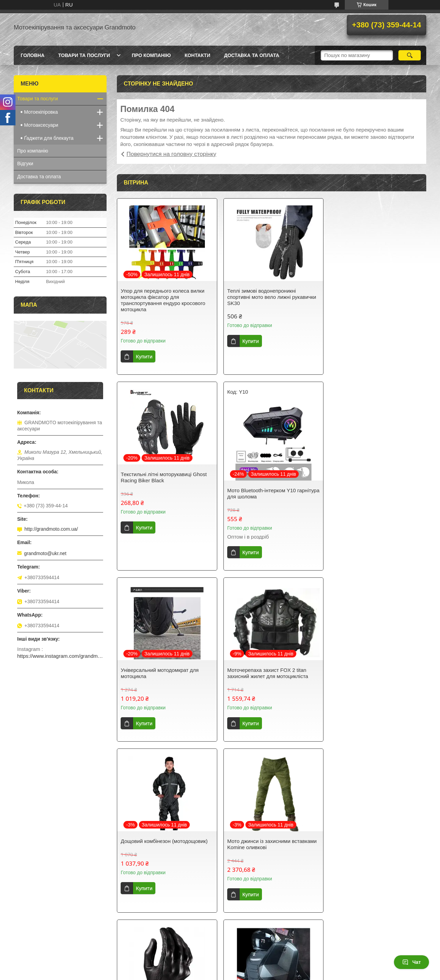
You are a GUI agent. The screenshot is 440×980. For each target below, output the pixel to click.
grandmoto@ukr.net (45, 553)
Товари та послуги (84, 55)
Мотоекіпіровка (41, 112)
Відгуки (25, 164)
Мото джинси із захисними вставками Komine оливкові (271, 673)
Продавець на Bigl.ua (220, 967)
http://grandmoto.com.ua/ (51, 529)
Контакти (197, 55)
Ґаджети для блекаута (49, 138)
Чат (411, 962)
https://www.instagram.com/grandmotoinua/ (60, 656)
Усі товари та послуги (269, 928)
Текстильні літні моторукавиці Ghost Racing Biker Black (374, 294)
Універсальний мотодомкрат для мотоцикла (265, 477)
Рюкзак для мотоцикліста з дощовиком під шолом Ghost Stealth (164, 844)
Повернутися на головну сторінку (171, 154)
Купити (144, 356)
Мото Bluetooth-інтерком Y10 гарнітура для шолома (155, 493)
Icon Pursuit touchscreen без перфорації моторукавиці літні (372, 673)
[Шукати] (410, 55)
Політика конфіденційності (291, 973)
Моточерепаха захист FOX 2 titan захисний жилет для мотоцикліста (371, 477)
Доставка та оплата (252, 55)
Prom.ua (252, 961)
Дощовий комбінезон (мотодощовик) (164, 670)
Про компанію (151, 55)
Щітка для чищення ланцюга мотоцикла (260, 844)
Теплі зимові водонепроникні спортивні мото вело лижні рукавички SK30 (270, 297)
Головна (32, 55)
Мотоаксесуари (41, 125)
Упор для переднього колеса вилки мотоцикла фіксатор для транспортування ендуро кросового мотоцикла (163, 300)
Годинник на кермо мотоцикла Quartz (375, 841)
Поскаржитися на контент (238, 973)
